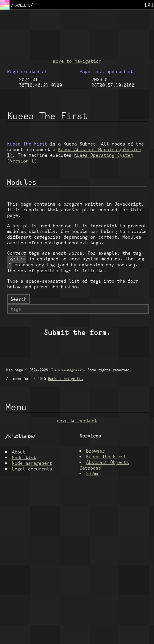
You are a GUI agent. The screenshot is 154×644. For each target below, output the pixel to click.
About (19, 453)
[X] (149, 5)
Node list (24, 459)
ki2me (93, 475)
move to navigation (77, 61)
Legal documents (32, 470)
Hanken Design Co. (66, 380)
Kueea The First (106, 458)
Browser (95, 452)
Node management (32, 464)
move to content (77, 422)
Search (18, 300)
